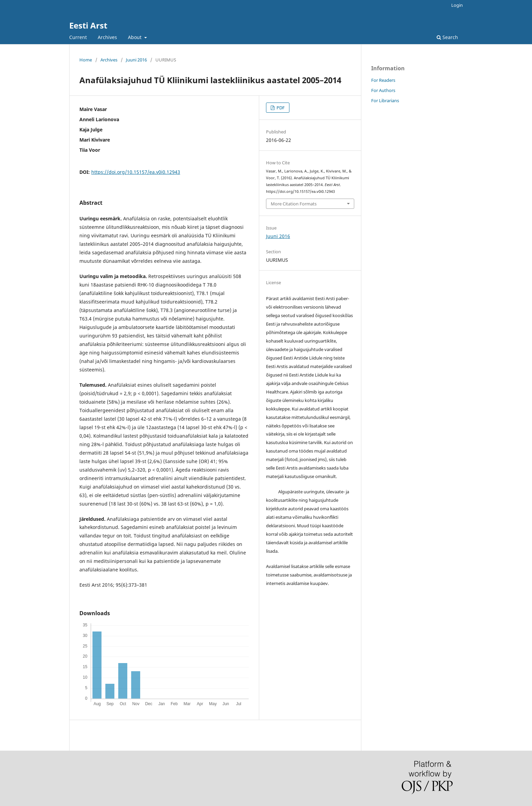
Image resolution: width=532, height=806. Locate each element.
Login (457, 5)
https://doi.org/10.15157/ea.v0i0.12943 (136, 172)
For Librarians (385, 100)
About (135, 37)
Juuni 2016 (136, 60)
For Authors (383, 90)
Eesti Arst (88, 25)
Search (447, 37)
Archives (107, 37)
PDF (280, 108)
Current (78, 37)
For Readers (383, 80)
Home (86, 60)
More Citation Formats (294, 204)
